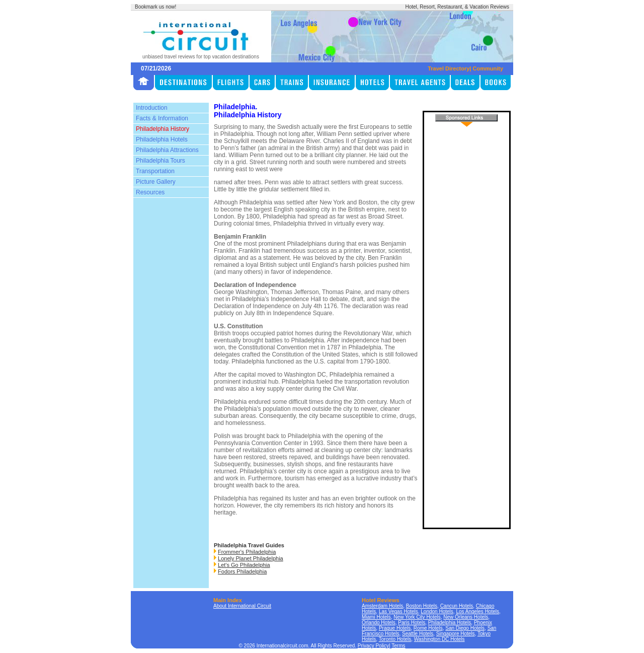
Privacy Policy (373, 646)
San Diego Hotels (465, 628)
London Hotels (437, 611)
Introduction (152, 108)
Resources (150, 192)
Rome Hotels (428, 628)
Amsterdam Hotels (382, 606)
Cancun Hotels (457, 606)
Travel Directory (449, 68)
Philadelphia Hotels (162, 139)
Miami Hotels (376, 617)
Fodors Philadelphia (242, 571)
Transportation (155, 171)
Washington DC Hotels (439, 639)
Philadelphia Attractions (167, 150)
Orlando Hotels (379, 623)
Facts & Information (162, 118)
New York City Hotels (417, 617)
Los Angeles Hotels (477, 611)
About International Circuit (242, 606)
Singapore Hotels (456, 634)
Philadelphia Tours (160, 161)
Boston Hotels (422, 606)
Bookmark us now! (155, 7)
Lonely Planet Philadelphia (251, 558)
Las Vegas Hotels (398, 611)
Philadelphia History (163, 129)
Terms (398, 646)
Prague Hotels (395, 628)
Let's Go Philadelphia (244, 565)
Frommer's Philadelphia (247, 552)
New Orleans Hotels (466, 617)
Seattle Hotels (418, 634)
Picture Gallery (156, 182)
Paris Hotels (412, 623)
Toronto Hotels (395, 639)
